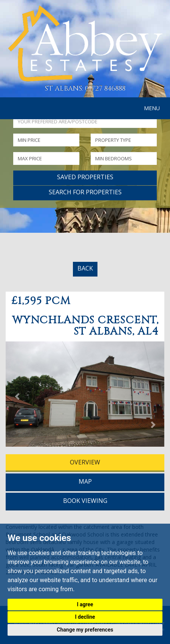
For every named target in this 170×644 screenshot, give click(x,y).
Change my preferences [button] (85, 630)
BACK (85, 268)
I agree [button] (85, 604)
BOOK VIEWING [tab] (85, 501)
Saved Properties (85, 177)
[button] (18, 396)
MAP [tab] (85, 481)
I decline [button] (85, 617)
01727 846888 (105, 88)
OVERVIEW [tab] (85, 462)
